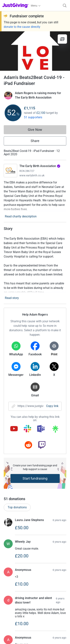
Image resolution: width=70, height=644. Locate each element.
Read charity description (21, 216)
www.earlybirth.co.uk (32, 175)
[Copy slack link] (27, 429)
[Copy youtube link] (14, 429)
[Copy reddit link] (28, 445)
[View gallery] (62, 39)
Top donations (17, 516)
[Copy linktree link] (55, 430)
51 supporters (33, 117)
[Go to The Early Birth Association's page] (10, 171)
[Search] (65, 6)
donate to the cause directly (22, 27)
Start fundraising (35, 478)
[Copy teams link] (41, 429)
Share (35, 141)
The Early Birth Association (40, 166)
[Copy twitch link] (42, 445)
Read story (12, 298)
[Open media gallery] (35, 51)
